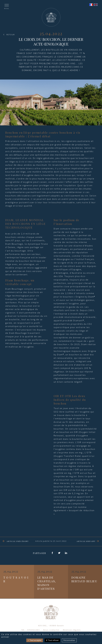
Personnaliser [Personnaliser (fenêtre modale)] (69, 640)
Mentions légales (72, 630)
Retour (11, 35)
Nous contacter (51, 630)
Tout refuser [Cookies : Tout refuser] (52, 640)
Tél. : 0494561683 (31, 630)
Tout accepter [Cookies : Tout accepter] (35, 640)
